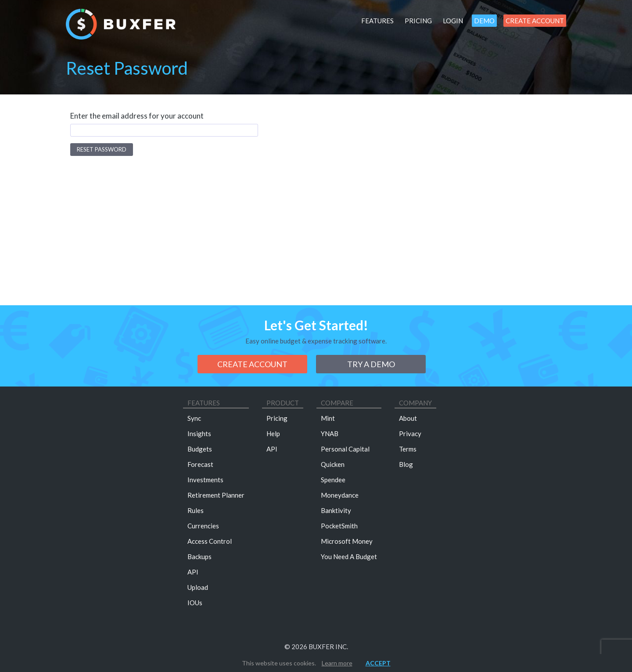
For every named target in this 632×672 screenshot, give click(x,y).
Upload (198, 587)
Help (273, 434)
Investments (205, 480)
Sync (194, 418)
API (193, 572)
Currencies (203, 526)
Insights (199, 434)
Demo (484, 21)
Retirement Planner (216, 495)
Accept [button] (378, 663)
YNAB (330, 434)
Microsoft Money (347, 541)
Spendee (333, 480)
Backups (199, 556)
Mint (328, 418)
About (408, 418)
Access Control (210, 541)
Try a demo (371, 364)
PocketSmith (339, 526)
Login (453, 21)
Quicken (333, 464)
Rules (196, 510)
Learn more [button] (337, 663)
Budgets (200, 449)
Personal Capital (345, 449)
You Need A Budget (349, 556)
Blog (406, 464)
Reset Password (102, 149)
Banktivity (336, 510)
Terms (408, 449)
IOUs (195, 603)
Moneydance (340, 495)
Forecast (200, 464)
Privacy (410, 434)
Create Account (535, 21)
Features (377, 21)
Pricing (418, 21)
